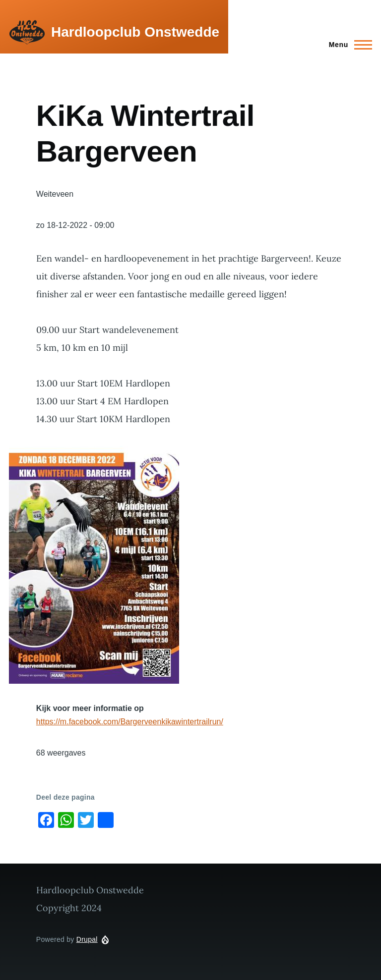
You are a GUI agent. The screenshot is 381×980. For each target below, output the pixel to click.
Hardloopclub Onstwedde (135, 32)
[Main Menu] (348, 45)
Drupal (87, 939)
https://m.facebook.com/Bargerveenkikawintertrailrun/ (130, 722)
